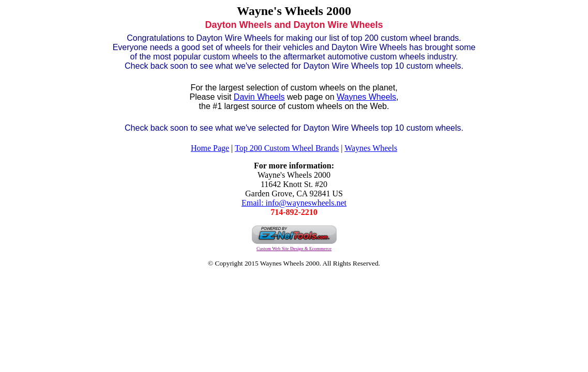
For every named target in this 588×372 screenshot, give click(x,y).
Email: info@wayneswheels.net (294, 203)
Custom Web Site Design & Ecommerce (294, 249)
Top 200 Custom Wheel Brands (287, 148)
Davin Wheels (259, 97)
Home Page (210, 148)
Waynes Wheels (366, 97)
